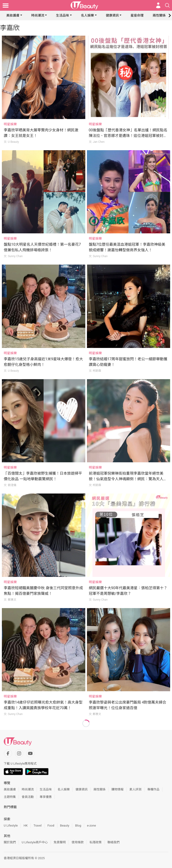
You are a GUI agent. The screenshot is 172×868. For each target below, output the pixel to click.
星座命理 (137, 15)
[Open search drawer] (167, 5)
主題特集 (10, 797)
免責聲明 (60, 842)
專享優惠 (46, 797)
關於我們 (10, 842)
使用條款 (78, 842)
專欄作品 (153, 789)
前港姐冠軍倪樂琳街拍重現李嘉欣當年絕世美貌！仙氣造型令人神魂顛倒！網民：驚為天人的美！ (128, 479)
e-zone (91, 825)
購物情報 (117, 789)
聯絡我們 (114, 842)
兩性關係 (159, 15)
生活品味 (62, 15)
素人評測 (135, 789)
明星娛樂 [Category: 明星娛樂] (10, 124)
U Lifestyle (11, 825)
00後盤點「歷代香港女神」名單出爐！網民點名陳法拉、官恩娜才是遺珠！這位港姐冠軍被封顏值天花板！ (128, 136)
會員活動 (28, 797)
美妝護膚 (13, 15)
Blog (78, 825)
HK (26, 825)
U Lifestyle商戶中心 (35, 842)
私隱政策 (96, 842)
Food (51, 825)
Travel (38, 825)
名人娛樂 (87, 15)
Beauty (65, 825)
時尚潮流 (38, 15)
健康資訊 (112, 15)
